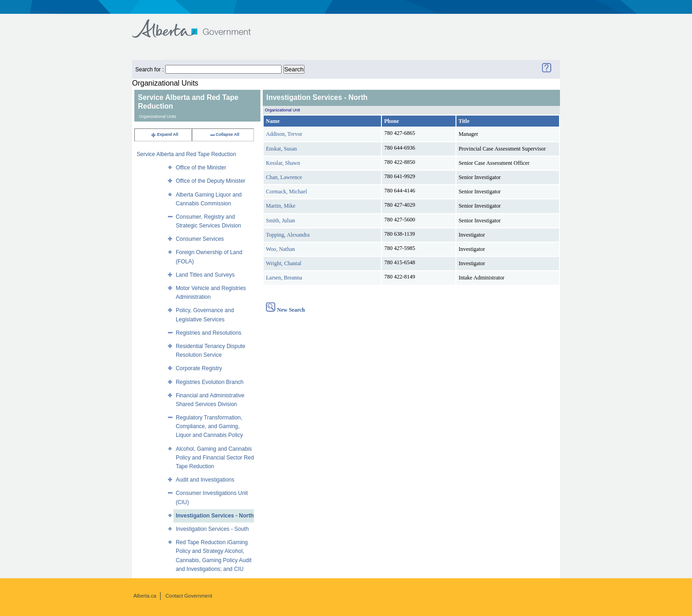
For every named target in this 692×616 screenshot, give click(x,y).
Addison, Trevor (284, 134)
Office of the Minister (201, 168)
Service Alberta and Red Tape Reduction (186, 154)
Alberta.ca (145, 596)
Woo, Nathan (280, 249)
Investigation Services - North (215, 516)
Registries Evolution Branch (210, 382)
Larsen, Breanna (284, 278)
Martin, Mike (281, 206)
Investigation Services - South (212, 529)
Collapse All (224, 134)
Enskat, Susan (281, 149)
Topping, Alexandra (288, 235)
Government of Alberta (199, 24)
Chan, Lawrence (284, 177)
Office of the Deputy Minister (210, 181)
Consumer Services (200, 239)
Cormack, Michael (286, 192)
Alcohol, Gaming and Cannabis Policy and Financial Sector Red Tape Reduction (215, 458)
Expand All (164, 134)
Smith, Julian (280, 221)
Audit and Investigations (205, 480)
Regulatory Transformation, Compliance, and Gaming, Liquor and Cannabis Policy (209, 426)
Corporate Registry (199, 368)
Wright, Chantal (284, 263)
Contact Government (189, 596)
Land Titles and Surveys (205, 275)
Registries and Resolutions (209, 333)
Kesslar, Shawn (283, 163)
